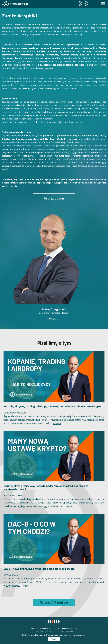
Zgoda (54, 639)
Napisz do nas (54, 198)
